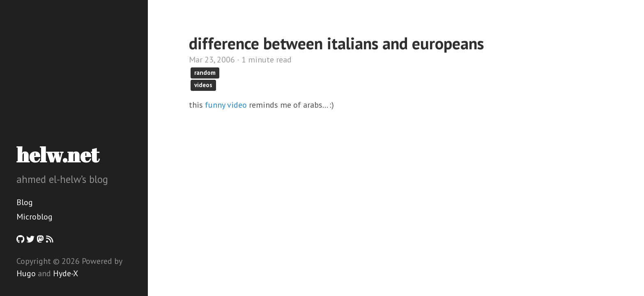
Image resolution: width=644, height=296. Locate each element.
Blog (25, 202)
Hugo (26, 273)
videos (203, 85)
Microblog (34, 217)
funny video (226, 105)
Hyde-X (66, 273)
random (205, 73)
